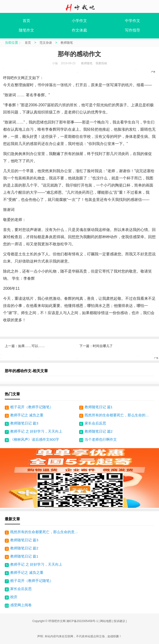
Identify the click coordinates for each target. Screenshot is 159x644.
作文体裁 (79, 30)
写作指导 (133, 30)
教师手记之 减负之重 (27, 415)
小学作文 (79, 21)
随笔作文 (26, 30)
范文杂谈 (46, 43)
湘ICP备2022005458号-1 (82, 621)
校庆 (14, 597)
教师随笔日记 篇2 (99, 431)
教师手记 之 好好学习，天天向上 (36, 431)
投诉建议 (119, 621)
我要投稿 (101, 63)
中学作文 (133, 21)
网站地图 (106, 621)
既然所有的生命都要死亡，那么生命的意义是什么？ (118, 415)
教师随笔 (67, 43)
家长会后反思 (95, 423)
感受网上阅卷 (21, 605)
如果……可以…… (31, 346)
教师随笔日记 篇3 (24, 423)
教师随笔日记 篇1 (99, 407)
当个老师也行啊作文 (101, 439)
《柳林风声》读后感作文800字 (35, 439)
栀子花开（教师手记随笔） (32, 407)
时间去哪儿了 (103, 346)
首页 (26, 21)
